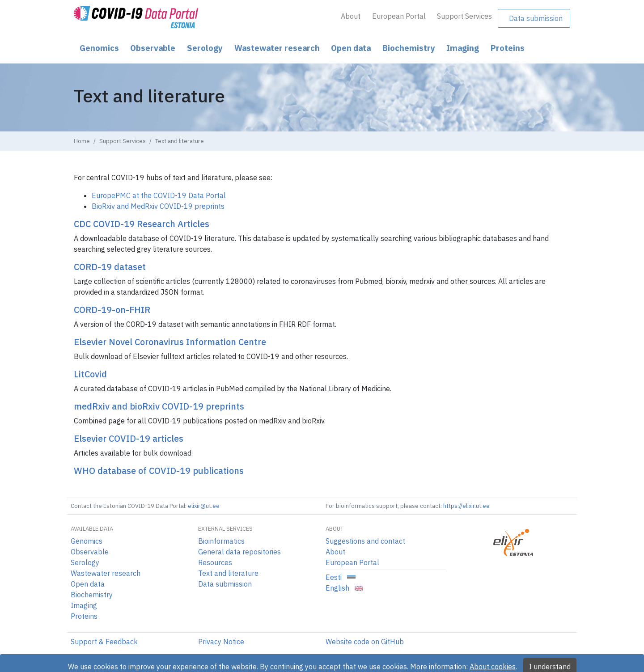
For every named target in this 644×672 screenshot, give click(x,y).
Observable (153, 48)
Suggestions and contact (365, 541)
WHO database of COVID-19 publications (159, 471)
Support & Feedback (104, 642)
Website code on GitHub (365, 642)
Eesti (341, 577)
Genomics (99, 48)
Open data (351, 48)
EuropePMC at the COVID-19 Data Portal (159, 195)
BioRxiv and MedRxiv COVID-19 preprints (158, 206)
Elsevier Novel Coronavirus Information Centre (170, 342)
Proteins (508, 48)
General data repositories (239, 552)
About (351, 16)
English (344, 588)
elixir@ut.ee (204, 506)
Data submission (536, 18)
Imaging (463, 48)
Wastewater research (277, 48)
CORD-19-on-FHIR (112, 310)
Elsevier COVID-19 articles (129, 438)
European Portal (399, 16)
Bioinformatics (221, 541)
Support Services (464, 16)
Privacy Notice (221, 642)
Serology (205, 48)
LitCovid (90, 374)
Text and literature (228, 573)
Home (82, 141)
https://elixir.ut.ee (466, 506)
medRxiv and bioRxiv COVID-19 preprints (159, 406)
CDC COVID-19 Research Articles (142, 224)
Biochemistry (409, 48)
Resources (215, 562)
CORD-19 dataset (110, 267)
